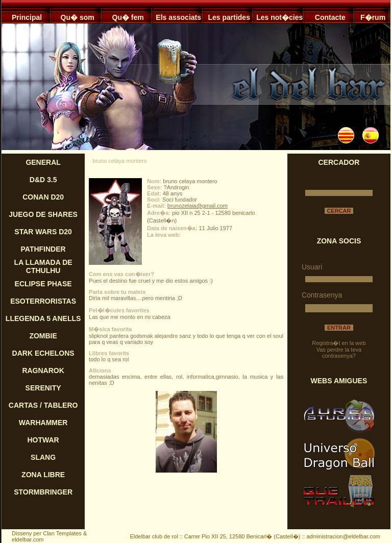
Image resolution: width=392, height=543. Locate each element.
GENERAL (43, 162)
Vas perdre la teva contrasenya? (339, 353)
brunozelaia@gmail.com (198, 206)
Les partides (229, 17)
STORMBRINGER (43, 492)
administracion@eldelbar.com (343, 536)
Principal (27, 17)
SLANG (43, 457)
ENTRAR (339, 328)
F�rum (373, 17)
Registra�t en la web (339, 343)
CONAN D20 (43, 197)
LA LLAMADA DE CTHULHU (43, 266)
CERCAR (339, 211)
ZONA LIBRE (43, 475)
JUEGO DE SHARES (43, 214)
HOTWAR (43, 440)
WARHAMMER (43, 423)
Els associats (178, 17)
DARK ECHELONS (43, 353)
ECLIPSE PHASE (43, 284)
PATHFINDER (43, 249)
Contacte (330, 17)
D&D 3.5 (43, 180)
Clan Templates (62, 533)
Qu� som (78, 17)
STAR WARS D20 (43, 232)
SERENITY (43, 388)
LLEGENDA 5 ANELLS (43, 318)
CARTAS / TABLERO (43, 405)
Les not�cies (279, 17)
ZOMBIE (43, 336)
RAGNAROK (43, 371)
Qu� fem (128, 17)
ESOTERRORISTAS (43, 301)
